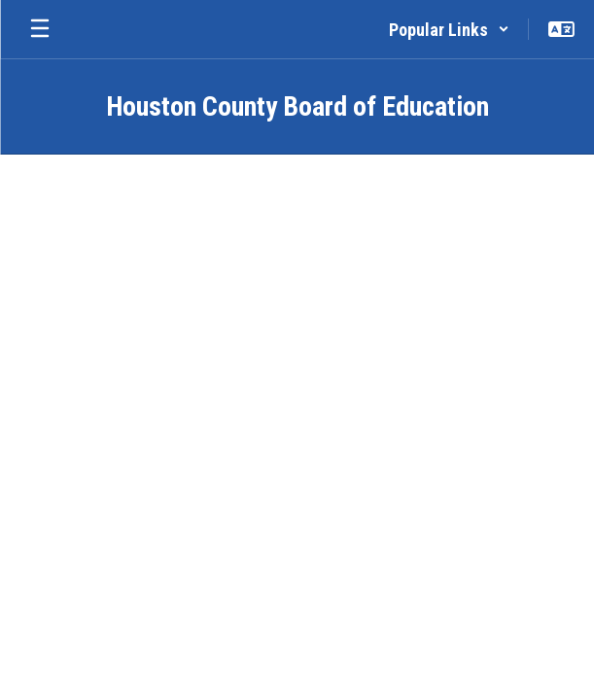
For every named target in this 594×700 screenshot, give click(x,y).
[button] (449, 29)
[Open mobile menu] (40, 29)
